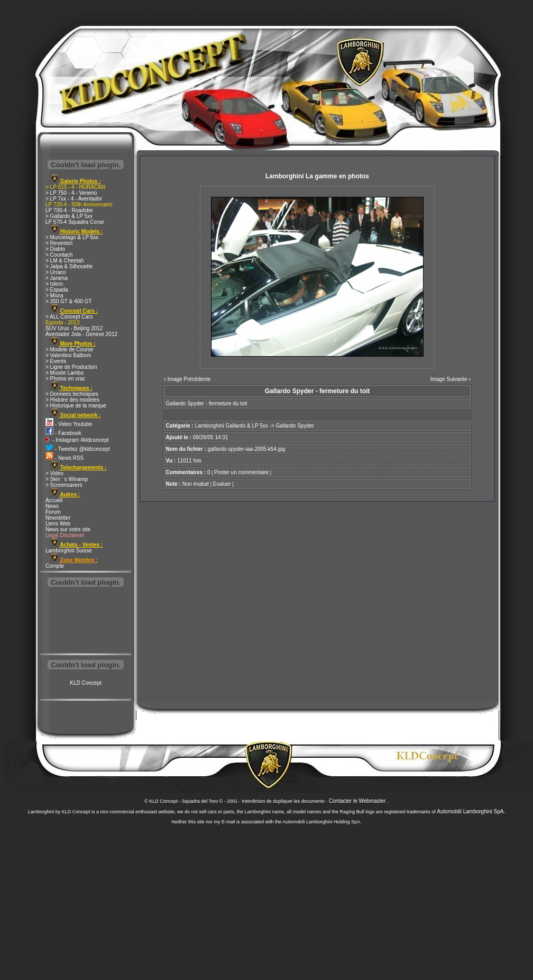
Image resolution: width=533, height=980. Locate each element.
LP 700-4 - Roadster (69, 210)
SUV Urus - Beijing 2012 (74, 328)
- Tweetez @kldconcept (78, 449)
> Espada (57, 290)
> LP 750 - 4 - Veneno (71, 193)
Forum (53, 512)
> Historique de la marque (76, 406)
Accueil (54, 500)
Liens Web (58, 524)
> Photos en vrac (65, 379)
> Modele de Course (69, 350)
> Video (54, 473)
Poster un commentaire (241, 472)
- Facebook (63, 433)
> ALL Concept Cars (69, 317)
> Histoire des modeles (72, 400)
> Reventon (59, 243)
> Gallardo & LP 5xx (69, 216)
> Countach (59, 255)
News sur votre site (68, 529)
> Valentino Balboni (68, 355)
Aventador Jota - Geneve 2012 (81, 334)
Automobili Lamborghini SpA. (471, 811)
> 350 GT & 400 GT (68, 301)
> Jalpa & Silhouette (69, 266)
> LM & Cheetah (65, 261)
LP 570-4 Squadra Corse (75, 222)
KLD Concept (85, 683)
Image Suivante (449, 379)
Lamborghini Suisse (69, 551)
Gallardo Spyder (295, 426)
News (52, 506)
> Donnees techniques (72, 394)
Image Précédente (189, 379)
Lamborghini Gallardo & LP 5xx (232, 426)
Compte (55, 566)
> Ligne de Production (71, 367)
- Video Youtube (69, 424)
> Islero (54, 284)
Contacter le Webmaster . (359, 801)
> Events (56, 361)
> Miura (54, 296)
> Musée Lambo (65, 373)
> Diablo (55, 249)
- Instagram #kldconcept (77, 440)
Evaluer (222, 484)
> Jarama (57, 278)
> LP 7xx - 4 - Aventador (74, 199)
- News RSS (65, 458)
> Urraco (56, 272)
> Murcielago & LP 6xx (72, 237)
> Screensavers (64, 485)
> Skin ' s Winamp (67, 479)
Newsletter (58, 518)
